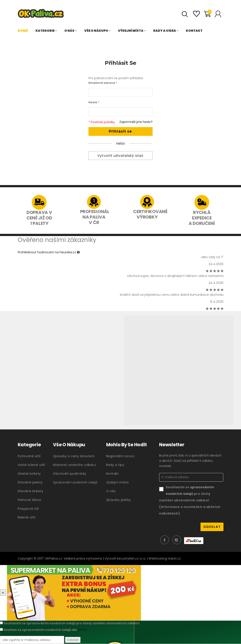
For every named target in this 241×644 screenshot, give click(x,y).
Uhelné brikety (29, 474)
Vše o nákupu (97, 31)
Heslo (94, 102)
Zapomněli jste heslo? (136, 122)
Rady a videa (166, 31)
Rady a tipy (115, 465)
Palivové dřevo (30, 500)
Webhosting (158, 559)
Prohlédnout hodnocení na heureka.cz (49, 252)
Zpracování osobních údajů (75, 482)
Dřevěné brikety (31, 491)
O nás (71, 31)
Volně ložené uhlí (32, 465)
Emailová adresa (103, 83)
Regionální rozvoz (120, 456)
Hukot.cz (174, 559)
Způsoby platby (119, 500)
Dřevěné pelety (30, 482)
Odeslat (73, 640)
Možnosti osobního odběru (74, 465)
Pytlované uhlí (29, 456)
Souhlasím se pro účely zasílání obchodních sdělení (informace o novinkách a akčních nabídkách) (190, 500)
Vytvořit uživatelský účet (120, 156)
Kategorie (46, 31)
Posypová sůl (28, 509)
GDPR (82, 630)
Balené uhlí (27, 517)
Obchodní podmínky (70, 474)
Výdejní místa (132, 31)
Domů (23, 31)
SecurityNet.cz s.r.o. (131, 559)
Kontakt (194, 31)
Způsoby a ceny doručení (74, 456)
